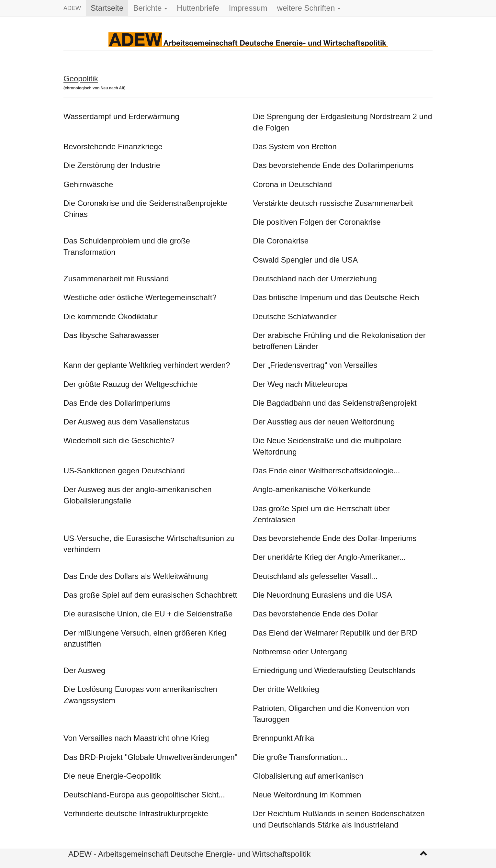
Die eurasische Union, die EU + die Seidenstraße (148, 614)
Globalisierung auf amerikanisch (308, 776)
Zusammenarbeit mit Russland (116, 279)
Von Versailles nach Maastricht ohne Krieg (136, 738)
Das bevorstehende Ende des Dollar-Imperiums (335, 538)
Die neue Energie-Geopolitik (112, 776)
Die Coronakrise (281, 241)
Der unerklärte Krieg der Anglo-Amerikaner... (329, 557)
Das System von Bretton (295, 147)
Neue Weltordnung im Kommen (307, 795)
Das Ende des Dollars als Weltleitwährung (136, 576)
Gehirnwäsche (88, 184)
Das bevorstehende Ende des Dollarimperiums (333, 165)
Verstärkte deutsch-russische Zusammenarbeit (333, 203)
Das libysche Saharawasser (111, 335)
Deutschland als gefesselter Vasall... (315, 576)
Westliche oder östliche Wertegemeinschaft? (140, 297)
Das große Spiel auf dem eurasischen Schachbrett (150, 595)
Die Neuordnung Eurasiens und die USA (322, 595)
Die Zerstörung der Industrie (112, 165)
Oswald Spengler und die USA (305, 260)
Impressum (248, 8)
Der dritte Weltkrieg (286, 689)
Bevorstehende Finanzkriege (113, 147)
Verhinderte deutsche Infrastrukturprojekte (136, 813)
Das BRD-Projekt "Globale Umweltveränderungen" (150, 757)
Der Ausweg (84, 670)
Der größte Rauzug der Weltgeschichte (130, 384)
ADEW (72, 8)
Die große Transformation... (300, 757)
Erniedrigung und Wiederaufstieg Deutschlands (334, 670)
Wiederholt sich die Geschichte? (119, 440)
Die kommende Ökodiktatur (111, 316)
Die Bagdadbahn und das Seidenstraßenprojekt (335, 403)
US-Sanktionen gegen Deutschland (124, 471)
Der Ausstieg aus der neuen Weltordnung (324, 422)
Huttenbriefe (198, 8)
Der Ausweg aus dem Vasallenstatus (126, 422)
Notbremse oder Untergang (300, 652)
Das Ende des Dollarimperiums (117, 403)
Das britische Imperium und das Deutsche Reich (336, 297)
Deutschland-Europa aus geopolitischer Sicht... (144, 795)
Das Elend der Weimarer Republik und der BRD (335, 633)
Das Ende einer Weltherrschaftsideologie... (326, 471)
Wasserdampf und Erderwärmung (121, 116)
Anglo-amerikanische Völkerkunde (312, 489)
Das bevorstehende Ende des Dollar (315, 614)
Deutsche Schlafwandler (295, 316)
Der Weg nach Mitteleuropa (300, 384)
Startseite (107, 8)
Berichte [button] (150, 8)
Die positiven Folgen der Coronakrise (317, 222)
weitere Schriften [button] (309, 8)
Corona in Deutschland (292, 184)
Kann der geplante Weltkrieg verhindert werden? (147, 365)
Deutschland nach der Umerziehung (315, 279)
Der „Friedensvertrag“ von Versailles (315, 365)
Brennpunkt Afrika (283, 738)
